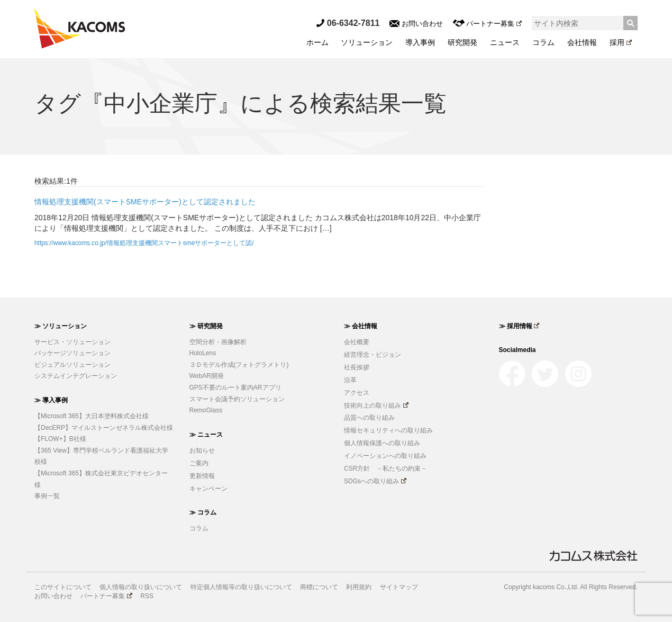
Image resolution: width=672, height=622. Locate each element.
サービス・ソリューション (72, 342)
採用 (621, 42)
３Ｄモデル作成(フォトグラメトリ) (239, 365)
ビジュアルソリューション (72, 365)
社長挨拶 (357, 367)
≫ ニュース (206, 435)
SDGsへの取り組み (375, 481)
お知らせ (202, 450)
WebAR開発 (207, 376)
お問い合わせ (416, 24)
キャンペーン (208, 489)
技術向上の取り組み (376, 405)
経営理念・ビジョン (373, 355)
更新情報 (202, 476)
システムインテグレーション (76, 376)
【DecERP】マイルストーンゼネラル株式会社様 (104, 428)
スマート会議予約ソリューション (237, 399)
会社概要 (357, 342)
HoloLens (203, 353)
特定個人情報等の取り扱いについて (241, 587)
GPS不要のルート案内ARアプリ (235, 387)
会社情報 (582, 42)
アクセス (357, 393)
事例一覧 (47, 496)
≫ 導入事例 (51, 400)
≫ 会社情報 (361, 326)
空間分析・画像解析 (218, 342)
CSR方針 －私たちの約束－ (385, 468)
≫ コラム (203, 512)
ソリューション (367, 42)
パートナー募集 (487, 24)
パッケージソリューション (72, 353)
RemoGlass (206, 410)
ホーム (317, 42)
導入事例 (420, 42)
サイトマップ (399, 587)
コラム (543, 42)
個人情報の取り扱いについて (141, 587)
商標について (319, 587)
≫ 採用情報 (519, 326)
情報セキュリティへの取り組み (388, 430)
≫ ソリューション (61, 326)
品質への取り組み (369, 418)
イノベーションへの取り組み (385, 456)
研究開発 (462, 42)
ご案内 (199, 463)
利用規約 (359, 587)
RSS (147, 596)
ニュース (505, 42)
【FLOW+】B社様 (60, 439)
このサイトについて (63, 587)
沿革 (350, 380)
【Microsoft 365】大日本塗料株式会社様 (92, 416)
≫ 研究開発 (206, 326)
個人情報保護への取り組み (382, 443)
